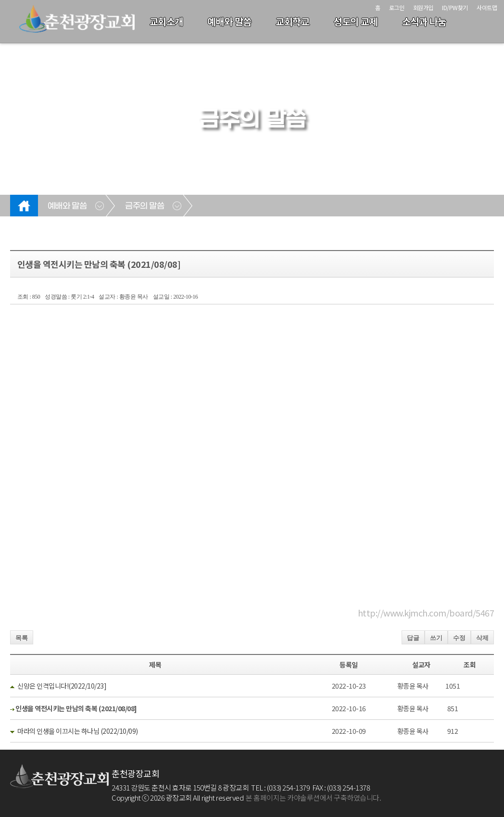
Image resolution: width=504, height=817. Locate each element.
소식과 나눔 (424, 21)
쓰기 (436, 638)
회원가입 (423, 7)
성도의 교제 (355, 21)
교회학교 (292, 21)
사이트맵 (487, 7)
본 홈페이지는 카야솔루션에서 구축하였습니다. (313, 798)
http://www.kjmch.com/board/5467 (426, 613)
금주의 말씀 (145, 206)
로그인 (397, 7)
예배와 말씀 (229, 21)
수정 (459, 638)
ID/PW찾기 (455, 7)
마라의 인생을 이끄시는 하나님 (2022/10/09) (78, 731)
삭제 (482, 638)
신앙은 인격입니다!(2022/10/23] (62, 686)
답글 (413, 638)
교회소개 (166, 21)
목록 (22, 638)
